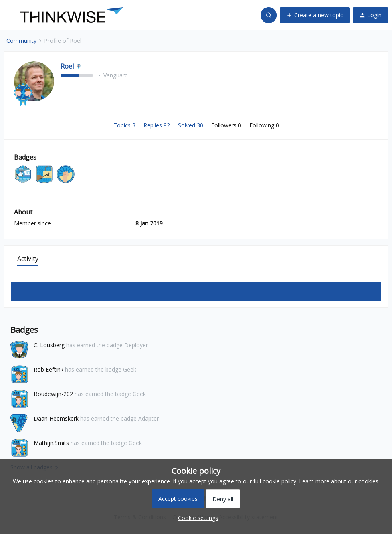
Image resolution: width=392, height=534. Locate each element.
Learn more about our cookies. (339, 481)
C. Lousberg (49, 345)
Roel (67, 66)
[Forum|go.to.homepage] (72, 15)
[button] (9, 17)
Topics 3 (125, 125)
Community (21, 41)
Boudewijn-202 (53, 394)
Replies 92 (158, 125)
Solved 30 (191, 125)
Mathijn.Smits (51, 443)
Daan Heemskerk (56, 418)
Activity (28, 259)
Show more (196, 289)
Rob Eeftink (48, 369)
